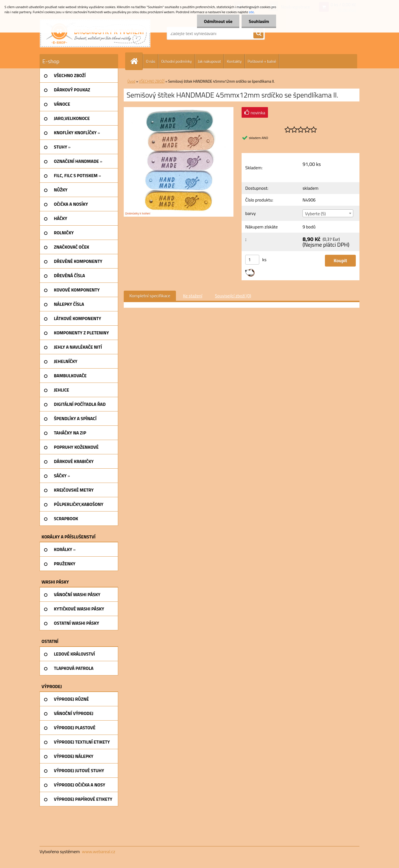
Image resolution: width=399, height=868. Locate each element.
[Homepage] (136, 61)
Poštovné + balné (262, 61)
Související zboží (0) (233, 296)
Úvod (131, 81)
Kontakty (234, 61)
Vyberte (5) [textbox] (315, 214)
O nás (151, 61)
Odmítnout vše (218, 21)
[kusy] (252, 260)
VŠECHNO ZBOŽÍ (152, 81)
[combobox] (328, 213)
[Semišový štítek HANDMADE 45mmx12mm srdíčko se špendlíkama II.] (179, 109)
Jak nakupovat (209, 61)
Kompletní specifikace (150, 296)
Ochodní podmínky (176, 61)
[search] (258, 34)
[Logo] (95, 33)
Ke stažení (193, 296)
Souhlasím (259, 21)
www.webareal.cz (99, 851)
